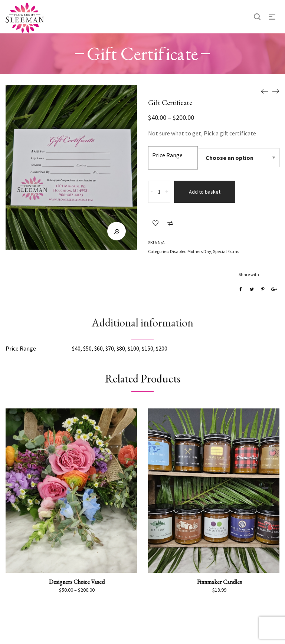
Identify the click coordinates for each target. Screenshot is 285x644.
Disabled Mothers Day (191, 251)
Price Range (167, 155)
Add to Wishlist (155, 223)
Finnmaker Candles (220, 582)
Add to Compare (170, 223)
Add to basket (205, 192)
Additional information (142, 323)
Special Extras (226, 251)
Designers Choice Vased (77, 582)
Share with (249, 274)
